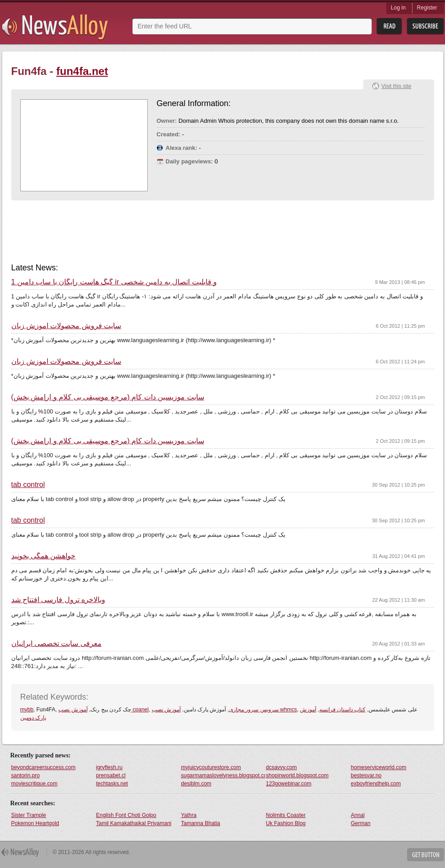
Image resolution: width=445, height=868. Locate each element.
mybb (27, 710)
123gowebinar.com (289, 784)
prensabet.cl (111, 775)
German (361, 823)
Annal (358, 815)
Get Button (426, 855)
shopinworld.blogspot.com (297, 775)
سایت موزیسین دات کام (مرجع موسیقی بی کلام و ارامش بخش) (108, 397)
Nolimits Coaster (286, 815)
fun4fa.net (82, 71)
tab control (28, 485)
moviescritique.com (35, 784)
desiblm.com (196, 784)
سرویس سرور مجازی (254, 710)
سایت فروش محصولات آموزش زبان (66, 326)
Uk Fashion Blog (286, 823)
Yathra (189, 815)
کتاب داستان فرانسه (343, 710)
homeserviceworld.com (379, 767)
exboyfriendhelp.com (376, 784)
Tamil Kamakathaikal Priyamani (134, 823)
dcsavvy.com (281, 767)
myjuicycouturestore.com (211, 767)
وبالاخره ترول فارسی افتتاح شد (59, 600)
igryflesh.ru (110, 767)
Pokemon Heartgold (35, 823)
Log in (398, 8)
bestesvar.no (366, 775)
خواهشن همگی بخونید (44, 556)
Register (427, 8)
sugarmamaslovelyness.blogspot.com (223, 775)
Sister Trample (29, 815)
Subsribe (425, 26)
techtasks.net (112, 784)
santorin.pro (26, 775)
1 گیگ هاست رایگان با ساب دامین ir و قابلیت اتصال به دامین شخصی (114, 282)
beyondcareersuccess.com (44, 767)
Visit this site (396, 86)
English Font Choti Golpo (126, 815)
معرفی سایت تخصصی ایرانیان (56, 644)
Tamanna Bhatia (201, 823)
